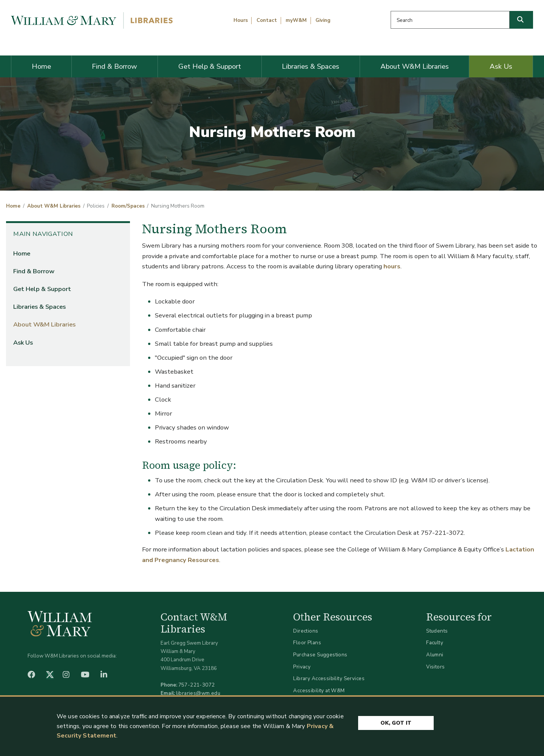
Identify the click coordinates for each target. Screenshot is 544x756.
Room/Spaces (128, 206)
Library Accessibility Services (329, 678)
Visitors (435, 667)
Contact (267, 20)
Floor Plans (307, 643)
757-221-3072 (197, 685)
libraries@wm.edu (198, 693)
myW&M (296, 20)
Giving (323, 20)
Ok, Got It (396, 723)
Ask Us (501, 66)
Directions (306, 631)
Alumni (435, 655)
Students (437, 631)
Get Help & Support (210, 66)
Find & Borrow (114, 66)
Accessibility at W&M (319, 691)
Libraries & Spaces (311, 66)
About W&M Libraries (415, 66)
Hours (241, 20)
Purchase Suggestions (320, 655)
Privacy (302, 667)
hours (392, 266)
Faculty (435, 643)
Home (41, 66)
